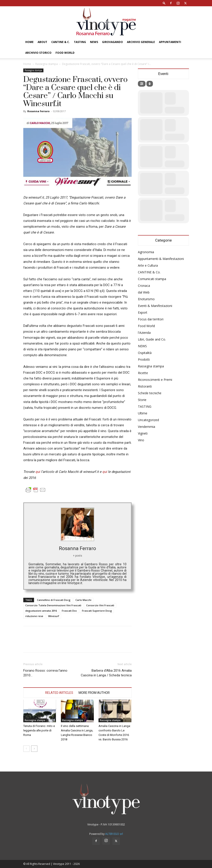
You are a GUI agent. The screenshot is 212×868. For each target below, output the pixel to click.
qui (38, 472)
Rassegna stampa (47, 64)
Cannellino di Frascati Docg (54, 600)
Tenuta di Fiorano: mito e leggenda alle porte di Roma (39, 730)
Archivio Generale (141, 42)
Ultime (143, 413)
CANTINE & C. (61, 42)
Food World (65, 53)
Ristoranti (145, 386)
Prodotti (144, 359)
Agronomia (146, 252)
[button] (164, 3)
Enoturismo (146, 299)
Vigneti (143, 433)
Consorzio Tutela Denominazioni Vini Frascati (53, 605)
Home (29, 42)
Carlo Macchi (83, 600)
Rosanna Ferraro (38, 111)
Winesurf (54, 616)
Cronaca (144, 286)
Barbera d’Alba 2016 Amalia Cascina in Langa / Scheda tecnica (106, 673)
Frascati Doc (69, 611)
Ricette (143, 373)
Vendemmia (147, 427)
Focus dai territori (151, 319)
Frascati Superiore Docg (97, 611)
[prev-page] (26, 749)
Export (143, 312)
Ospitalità (145, 353)
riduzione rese (34, 616)
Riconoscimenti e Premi (155, 380)
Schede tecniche (150, 393)
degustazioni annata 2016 (41, 611)
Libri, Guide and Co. (152, 339)
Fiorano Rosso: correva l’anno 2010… (45, 673)
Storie (142, 400)
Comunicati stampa (152, 279)
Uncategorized (148, 420)
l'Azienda (144, 333)
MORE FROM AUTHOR (94, 693)
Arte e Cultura (148, 265)
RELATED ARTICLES (59, 693)
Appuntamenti (170, 42)
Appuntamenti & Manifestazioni (161, 259)
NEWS (94, 42)
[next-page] (34, 749)
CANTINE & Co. (149, 272)
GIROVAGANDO (112, 42)
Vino (141, 440)
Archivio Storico (38, 53)
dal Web (144, 292)
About (42, 42)
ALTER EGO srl (114, 834)
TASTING (80, 42)
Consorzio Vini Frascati (100, 605)
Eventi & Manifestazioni (155, 306)
